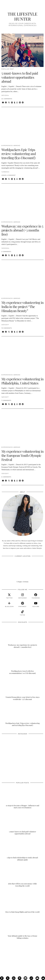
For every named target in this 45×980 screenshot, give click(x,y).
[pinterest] (22, 605)
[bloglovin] (9, 605)
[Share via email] (3, 103)
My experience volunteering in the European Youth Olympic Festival (22, 455)
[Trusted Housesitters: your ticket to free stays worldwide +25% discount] (22, 689)
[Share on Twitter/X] (9, 103)
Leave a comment (9, 175)
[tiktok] (22, 613)
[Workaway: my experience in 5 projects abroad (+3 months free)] (22, 637)
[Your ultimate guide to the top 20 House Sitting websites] (22, 928)
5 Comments (6, 477)
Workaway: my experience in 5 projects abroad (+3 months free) (22, 230)
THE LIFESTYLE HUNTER (22, 16)
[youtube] (36, 605)
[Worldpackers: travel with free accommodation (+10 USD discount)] (22, 663)
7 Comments (6, 400)
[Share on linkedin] (20, 103)
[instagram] (22, 596)
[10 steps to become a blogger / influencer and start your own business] (22, 797)
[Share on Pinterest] (12, 103)
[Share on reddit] (23, 103)
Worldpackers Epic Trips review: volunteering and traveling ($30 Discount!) (19, 154)
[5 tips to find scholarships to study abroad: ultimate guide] (22, 849)
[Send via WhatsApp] (17, 103)
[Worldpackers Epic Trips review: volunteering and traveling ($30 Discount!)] (22, 715)
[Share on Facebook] (6, 103)
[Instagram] (12, 747)
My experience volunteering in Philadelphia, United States (22, 381)
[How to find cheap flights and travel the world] (22, 901)
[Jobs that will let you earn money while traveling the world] (22, 875)
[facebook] (36, 596)
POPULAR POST (8, 69)
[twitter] (9, 596)
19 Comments (7, 328)
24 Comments (7, 99)
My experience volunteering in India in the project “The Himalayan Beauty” (22, 306)
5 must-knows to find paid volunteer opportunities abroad (20, 77)
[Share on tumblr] (15, 103)
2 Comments (6, 252)
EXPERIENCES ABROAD (11, 146)
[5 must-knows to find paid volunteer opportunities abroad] (22, 823)
